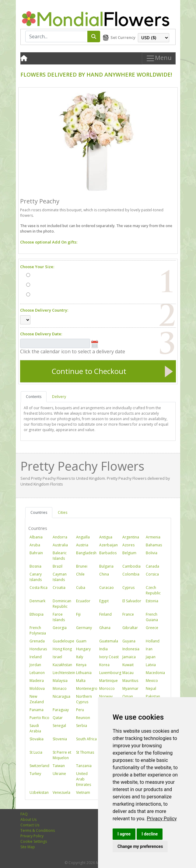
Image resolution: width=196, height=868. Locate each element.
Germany (84, 628)
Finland (105, 614)
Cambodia (131, 566)
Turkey (35, 774)
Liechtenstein (64, 673)
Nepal (151, 688)
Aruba (35, 545)
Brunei (82, 566)
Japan (151, 657)
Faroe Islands (59, 617)
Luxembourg (110, 673)
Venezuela (61, 792)
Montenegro (87, 688)
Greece (152, 628)
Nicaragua (61, 696)
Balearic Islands (60, 556)
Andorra (60, 537)
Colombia (131, 574)
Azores (128, 545)
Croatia (59, 588)
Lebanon (37, 673)
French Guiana (152, 617)
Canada (152, 566)
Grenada (37, 641)
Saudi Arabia (35, 728)
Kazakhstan (62, 665)
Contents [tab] (34, 397)
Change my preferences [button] (140, 846)
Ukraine (59, 774)
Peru (80, 710)
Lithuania (84, 673)
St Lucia (36, 752)
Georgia (60, 628)
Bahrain (36, 553)
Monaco (60, 688)
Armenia (153, 537)
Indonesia (131, 649)
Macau (128, 673)
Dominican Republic (62, 604)
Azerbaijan (108, 545)
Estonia (152, 601)
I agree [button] (124, 834)
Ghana (105, 628)
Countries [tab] (39, 512)
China (104, 574)
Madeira (37, 681)
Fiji (78, 614)
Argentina (131, 537)
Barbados (108, 553)
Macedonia (155, 673)
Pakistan (153, 696)
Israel (57, 657)
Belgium (129, 553)
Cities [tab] (63, 512)
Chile (80, 574)
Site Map (28, 847)
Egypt (104, 601)
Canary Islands (36, 577)
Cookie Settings (34, 841)
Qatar (58, 718)
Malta (81, 681)
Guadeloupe (63, 641)
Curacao (107, 588)
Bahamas (154, 545)
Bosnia (35, 566)
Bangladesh (86, 553)
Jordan (35, 665)
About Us (28, 820)
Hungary (83, 649)
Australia (60, 545)
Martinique (108, 681)
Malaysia (60, 681)
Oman (128, 696)
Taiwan (59, 766)
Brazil (58, 566)
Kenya (81, 665)
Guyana (129, 641)
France (128, 614)
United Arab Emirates (84, 779)
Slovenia (60, 739)
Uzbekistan (39, 792)
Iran (149, 649)
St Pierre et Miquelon (62, 755)
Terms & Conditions (38, 830)
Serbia (82, 726)
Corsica (152, 574)
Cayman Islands (60, 577)
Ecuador (83, 601)
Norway (106, 696)
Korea (104, 665)
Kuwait (128, 665)
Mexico (152, 681)
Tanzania (84, 766)
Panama (37, 710)
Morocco (107, 688)
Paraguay (61, 710)
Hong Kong (62, 649)
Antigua (106, 537)
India (103, 649)
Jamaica (129, 657)
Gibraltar (130, 628)
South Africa (86, 739)
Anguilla (83, 537)
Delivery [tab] (59, 397)
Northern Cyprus (84, 699)
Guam (81, 641)
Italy (80, 657)
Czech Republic (153, 590)
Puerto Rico (39, 718)
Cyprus (128, 588)
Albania (36, 537)
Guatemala (109, 641)
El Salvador (132, 601)
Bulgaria (106, 566)
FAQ (24, 814)
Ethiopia (37, 614)
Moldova (37, 688)
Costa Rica (38, 588)
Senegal (59, 726)
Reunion (83, 718)
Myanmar (130, 688)
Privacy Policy (162, 819)
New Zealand (37, 699)
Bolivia (152, 553)
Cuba (81, 588)
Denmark (37, 601)
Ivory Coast (109, 657)
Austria (82, 545)
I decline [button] (150, 834)
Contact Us (30, 825)
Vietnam (83, 792)
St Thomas (85, 752)
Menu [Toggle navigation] (159, 58)
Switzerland (39, 766)
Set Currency (123, 37)
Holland (153, 641)
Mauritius (130, 681)
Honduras (38, 649)
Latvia (151, 665)
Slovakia (37, 739)
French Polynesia (38, 630)
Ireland (36, 657)
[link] (162, 819)
